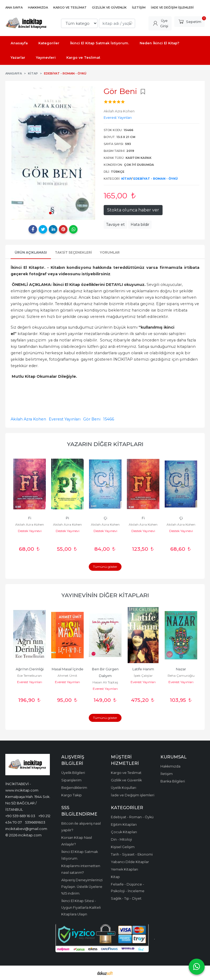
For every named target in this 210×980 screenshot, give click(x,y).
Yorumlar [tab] (110, 252)
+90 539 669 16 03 (20, 816)
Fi (30, 518)
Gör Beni (92, 419)
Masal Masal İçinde (68, 669)
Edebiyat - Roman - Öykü (156, 179)
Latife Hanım (143, 669)
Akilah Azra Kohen (28, 419)
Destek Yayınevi (30, 531)
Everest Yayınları (65, 419)
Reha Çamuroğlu (181, 676)
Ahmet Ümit (67, 676)
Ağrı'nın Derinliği (30, 669)
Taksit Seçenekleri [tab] (73, 252)
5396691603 (35, 822)
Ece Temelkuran (30, 676)
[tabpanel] (53, 153)
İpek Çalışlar (143, 676)
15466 (109, 419)
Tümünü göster (105, 567)
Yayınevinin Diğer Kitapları (105, 595)
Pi (67, 518)
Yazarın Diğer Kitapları (105, 444)
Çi (105, 518)
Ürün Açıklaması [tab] (31, 252)
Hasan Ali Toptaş (105, 682)
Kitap (126, 179)
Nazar (181, 669)
